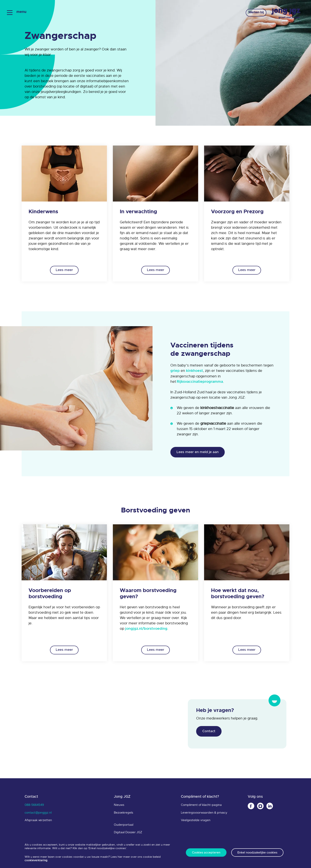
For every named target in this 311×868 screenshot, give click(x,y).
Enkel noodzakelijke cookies (258, 853)
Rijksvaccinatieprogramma (200, 382)
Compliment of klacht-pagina (201, 807)
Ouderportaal (124, 826)
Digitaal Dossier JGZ (128, 834)
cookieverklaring (36, 860)
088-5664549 (34, 807)
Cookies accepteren (206, 853)
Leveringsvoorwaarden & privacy (204, 814)
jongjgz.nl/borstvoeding (146, 630)
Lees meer (64, 270)
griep (175, 371)
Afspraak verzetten (38, 822)
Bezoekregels (123, 814)
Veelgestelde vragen (196, 822)
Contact (210, 733)
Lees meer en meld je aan (199, 452)
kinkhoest (194, 371)
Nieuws (119, 807)
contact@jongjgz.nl (38, 814)
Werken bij (253, 13)
